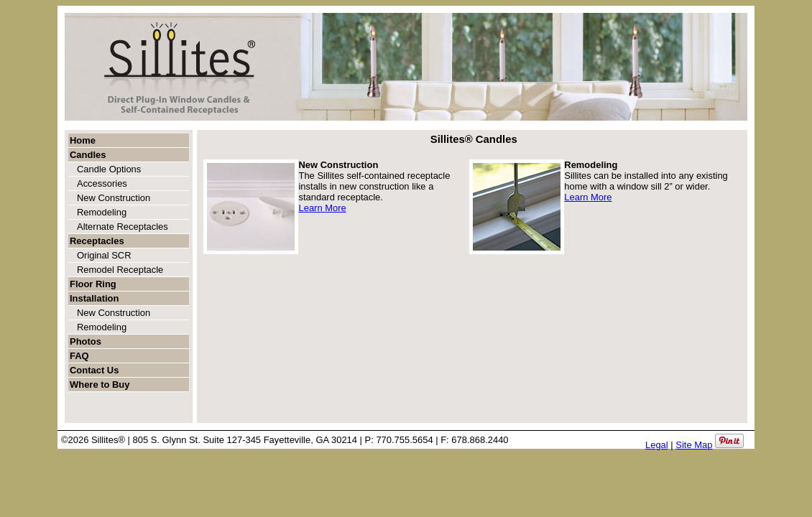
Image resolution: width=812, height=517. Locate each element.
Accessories (102, 183)
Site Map (694, 445)
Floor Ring (93, 284)
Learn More (322, 208)
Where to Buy (100, 385)
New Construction (114, 198)
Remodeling (102, 212)
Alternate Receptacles (123, 227)
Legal (657, 445)
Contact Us (94, 370)
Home (83, 140)
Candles (88, 155)
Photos (86, 341)
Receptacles (97, 241)
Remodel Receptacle (120, 270)
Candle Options (109, 169)
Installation (94, 298)
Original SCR (104, 255)
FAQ (79, 356)
